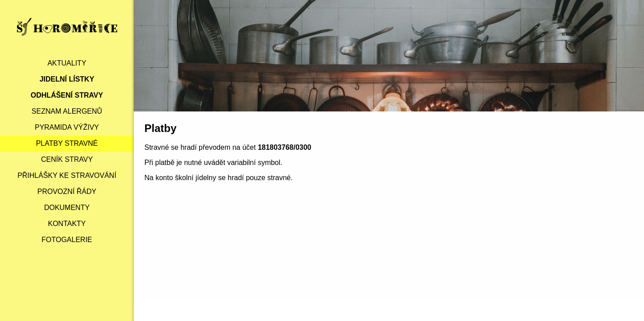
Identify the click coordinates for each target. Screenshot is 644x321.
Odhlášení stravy (67, 95)
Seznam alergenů (67, 111)
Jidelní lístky (67, 79)
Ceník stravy (67, 159)
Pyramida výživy (67, 127)
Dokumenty (67, 208)
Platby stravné (67, 143)
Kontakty (67, 224)
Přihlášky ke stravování (67, 175)
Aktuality (67, 63)
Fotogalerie (67, 240)
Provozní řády (67, 191)
